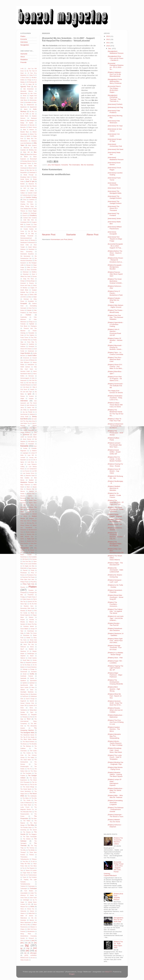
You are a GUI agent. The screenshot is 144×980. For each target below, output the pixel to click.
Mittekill (35, 514)
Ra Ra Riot (33, 604)
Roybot (23, 620)
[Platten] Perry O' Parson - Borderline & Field (115, 293)
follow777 (108, 972)
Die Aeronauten (25, 256)
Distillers (34, 272)
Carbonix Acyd (27, 195)
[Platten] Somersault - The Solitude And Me (116, 386)
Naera (22, 541)
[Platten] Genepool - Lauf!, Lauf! (115, 581)
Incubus (31, 396)
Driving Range (31, 281)
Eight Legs (24, 295)
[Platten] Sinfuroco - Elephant (115, 826)
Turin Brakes (29, 891)
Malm (28, 487)
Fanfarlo (28, 315)
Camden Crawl (32, 193)
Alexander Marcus (27, 91)
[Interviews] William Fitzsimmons (115, 228)
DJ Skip (31, 234)
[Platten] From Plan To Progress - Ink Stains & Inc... (115, 379)
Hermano (31, 376)
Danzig (33, 240)
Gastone (23, 346)
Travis (24, 877)
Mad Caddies (25, 478)
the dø (33, 958)
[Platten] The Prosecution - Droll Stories (115, 433)
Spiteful (25, 683)
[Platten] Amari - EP (115, 525)
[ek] (35, 943)
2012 (108, 39)
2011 (108, 43)
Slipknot (23, 658)
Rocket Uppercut (25, 615)
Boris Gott (32, 168)
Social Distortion (32, 667)
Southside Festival (27, 676)
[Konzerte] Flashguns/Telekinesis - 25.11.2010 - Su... (116, 66)
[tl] (36, 951)
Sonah (25, 674)
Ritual (32, 613)
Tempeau (25, 717)
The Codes (33, 751)
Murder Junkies (30, 532)
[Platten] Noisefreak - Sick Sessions (115, 629)
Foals (22, 335)
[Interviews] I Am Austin (114, 135)
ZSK (22, 941)
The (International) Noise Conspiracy (29, 721)
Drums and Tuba (25, 285)
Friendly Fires (27, 340)
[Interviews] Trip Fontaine (113, 214)
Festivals (23, 324)
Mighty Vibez (33, 503)
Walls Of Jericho (27, 916)
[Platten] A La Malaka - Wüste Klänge (115, 654)
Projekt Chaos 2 (32, 597)
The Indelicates (32, 796)
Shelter (28, 638)
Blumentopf (33, 159)
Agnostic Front (25, 87)
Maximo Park (31, 494)
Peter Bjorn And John (27, 579)
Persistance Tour (32, 575)
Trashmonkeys (32, 875)
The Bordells (33, 744)
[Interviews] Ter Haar (115, 126)
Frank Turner (24, 337)
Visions (32, 911)
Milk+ (25, 505)
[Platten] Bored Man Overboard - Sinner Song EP (116, 597)
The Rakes (27, 821)
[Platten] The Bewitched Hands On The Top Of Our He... (116, 413)
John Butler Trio (25, 423)
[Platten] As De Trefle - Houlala (115, 586)
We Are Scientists (87, 165)
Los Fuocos (26, 471)
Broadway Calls (25, 177)
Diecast (28, 265)
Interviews (24, 42)
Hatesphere (31, 365)
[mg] (28, 948)
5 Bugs (29, 80)
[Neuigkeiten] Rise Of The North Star (118, 920)
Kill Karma (31, 441)
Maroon (23, 491)
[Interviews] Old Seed (115, 149)
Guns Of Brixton (30, 360)
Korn (35, 446)
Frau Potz (34, 337)
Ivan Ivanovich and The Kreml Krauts (29, 403)
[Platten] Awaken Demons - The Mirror (114, 729)
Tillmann (34, 859)
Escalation (31, 301)
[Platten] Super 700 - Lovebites (115, 662)
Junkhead (26, 435)
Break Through (29, 175)
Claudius (25, 213)
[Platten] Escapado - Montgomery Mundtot (115, 267)
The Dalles (31, 757)
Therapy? (23, 852)
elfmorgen (33, 953)
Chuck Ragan (32, 211)
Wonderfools (31, 931)
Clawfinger (34, 213)
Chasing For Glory (27, 204)
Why (29, 925)
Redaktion (24, 60)
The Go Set (33, 785)
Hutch (35, 385)
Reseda (23, 611)
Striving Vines (24, 694)
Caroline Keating (31, 197)
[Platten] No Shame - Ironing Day (115, 576)
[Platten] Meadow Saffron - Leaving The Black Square (115, 774)
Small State (26, 660)
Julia (35, 432)
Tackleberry (24, 710)
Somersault (24, 672)
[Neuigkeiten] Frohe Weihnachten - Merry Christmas (115, 81)
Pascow (25, 570)
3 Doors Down (25, 78)
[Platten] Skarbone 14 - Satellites (116, 634)
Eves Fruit (32, 308)
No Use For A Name (27, 552)
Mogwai (31, 518)
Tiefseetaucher (25, 859)
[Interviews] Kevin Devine (114, 164)
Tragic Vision (26, 873)
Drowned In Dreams (27, 283)
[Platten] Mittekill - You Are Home (114, 821)
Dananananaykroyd (26, 238)
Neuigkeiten (25, 45)
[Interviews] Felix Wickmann (114, 122)
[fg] (27, 945)
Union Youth (33, 898)
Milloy (32, 505)
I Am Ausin (26, 387)
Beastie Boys (25, 132)
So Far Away (26, 665)
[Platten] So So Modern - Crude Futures (114, 495)
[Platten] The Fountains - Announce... (113, 604)
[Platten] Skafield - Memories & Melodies (114, 488)
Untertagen (26, 900)
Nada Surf (31, 539)
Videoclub (23, 911)
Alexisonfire (24, 93)
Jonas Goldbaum (26, 432)
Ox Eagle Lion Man (29, 566)
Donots (35, 276)
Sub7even (25, 696)
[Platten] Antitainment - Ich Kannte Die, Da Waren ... (115, 426)
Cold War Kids (29, 220)
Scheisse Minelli (29, 626)
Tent (31, 717)
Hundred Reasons (26, 385)
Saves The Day (32, 624)
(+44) (22, 69)
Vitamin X (23, 913)
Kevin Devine (27, 439)
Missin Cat (31, 512)
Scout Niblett (24, 629)
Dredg (22, 281)
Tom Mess (33, 866)
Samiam (23, 624)
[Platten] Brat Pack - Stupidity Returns (118, 897)
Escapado (24, 303)
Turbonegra (31, 886)
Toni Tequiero (31, 868)
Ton (23, 868)
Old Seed (25, 559)
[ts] (25, 953)
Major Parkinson (25, 485)
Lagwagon (25, 453)
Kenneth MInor (32, 437)
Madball (31, 480)
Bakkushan (24, 125)
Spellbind (23, 681)
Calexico (23, 191)
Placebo (23, 587)
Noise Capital (26, 555)
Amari (25, 96)
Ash (33, 114)
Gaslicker (32, 344)
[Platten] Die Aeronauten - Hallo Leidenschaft (115, 570)
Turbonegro (24, 888)
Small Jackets (32, 658)
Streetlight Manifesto (27, 692)
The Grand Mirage (28, 787)
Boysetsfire (24, 173)
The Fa (29, 769)
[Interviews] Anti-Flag (115, 107)
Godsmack (31, 351)
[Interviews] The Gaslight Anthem (115, 197)
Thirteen (32, 855)
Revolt (30, 611)
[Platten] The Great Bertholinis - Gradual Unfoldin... (115, 281)
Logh (22, 464)
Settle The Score (32, 633)
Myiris (22, 534)
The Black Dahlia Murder (29, 739)
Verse (22, 909)
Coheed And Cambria (30, 218)
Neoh (31, 546)
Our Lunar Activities (31, 564)
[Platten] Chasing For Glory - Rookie (115, 465)
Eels (33, 292)
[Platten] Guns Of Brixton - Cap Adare (114, 471)
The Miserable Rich (26, 812)
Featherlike (24, 317)
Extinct (22, 310)
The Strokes (27, 839)
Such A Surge (30, 699)
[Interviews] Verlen (114, 219)
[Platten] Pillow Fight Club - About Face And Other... (115, 641)
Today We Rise (25, 864)
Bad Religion (31, 120)
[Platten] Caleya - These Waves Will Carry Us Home (115, 405)
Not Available (33, 557)
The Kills (34, 798)
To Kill (33, 861)
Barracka (23, 127)
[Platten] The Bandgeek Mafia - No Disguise (115, 544)
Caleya (32, 191)
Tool (22, 870)
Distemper (26, 272)
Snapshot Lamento (31, 663)
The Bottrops (27, 746)
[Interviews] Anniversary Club (115, 145)
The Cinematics (74, 165)
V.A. (29, 904)
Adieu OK (31, 84)
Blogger (72, 974)
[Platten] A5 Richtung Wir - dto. (115, 477)
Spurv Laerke (25, 687)
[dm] (22, 943)
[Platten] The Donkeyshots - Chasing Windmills (115, 682)
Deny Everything (26, 252)
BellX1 (28, 136)
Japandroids (33, 410)
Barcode (32, 125)
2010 (108, 46)
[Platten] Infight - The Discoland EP (115, 564)
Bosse (22, 170)
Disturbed (26, 274)
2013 (108, 36)
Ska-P (22, 649)
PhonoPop (34, 582)
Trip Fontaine (33, 877)
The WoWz (31, 850)
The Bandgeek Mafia (27, 733)
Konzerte (65, 165)
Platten (23, 36)
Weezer (32, 920)
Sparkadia (23, 678)
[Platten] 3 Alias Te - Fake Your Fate (115, 420)
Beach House (33, 127)
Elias (30, 297)
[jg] (21, 948)
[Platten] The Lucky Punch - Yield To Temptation (115, 757)
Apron (26, 109)
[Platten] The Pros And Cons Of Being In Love (116, 722)
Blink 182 (26, 152)
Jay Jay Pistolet (27, 412)
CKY (25, 188)
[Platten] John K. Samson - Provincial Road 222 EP (114, 332)
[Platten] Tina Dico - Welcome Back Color (115, 359)
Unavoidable (24, 893)
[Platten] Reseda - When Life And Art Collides (115, 710)
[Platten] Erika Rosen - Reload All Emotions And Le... (115, 260)
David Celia (25, 245)
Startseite (71, 235)
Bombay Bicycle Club (29, 161)
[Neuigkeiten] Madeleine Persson (116, 52)
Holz (33, 378)
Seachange (31, 631)
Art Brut (32, 111)
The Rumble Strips (26, 827)
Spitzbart (32, 683)
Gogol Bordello (25, 353)
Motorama (23, 530)
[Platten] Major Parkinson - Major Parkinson (115, 675)
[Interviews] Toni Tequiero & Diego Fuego (115, 239)
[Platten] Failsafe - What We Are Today (114, 300)
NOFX (22, 539)
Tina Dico (25, 861)
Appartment (33, 107)
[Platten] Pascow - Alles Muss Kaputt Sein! (115, 274)
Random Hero (29, 606)
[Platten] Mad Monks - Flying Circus (115, 768)
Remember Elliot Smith (27, 608)
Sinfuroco (23, 647)
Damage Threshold (27, 236)
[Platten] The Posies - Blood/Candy (116, 311)
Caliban (23, 193)
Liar (29, 460)
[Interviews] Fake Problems (114, 112)
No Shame (31, 550)
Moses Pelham (25, 525)
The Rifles (31, 825)
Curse (22, 231)
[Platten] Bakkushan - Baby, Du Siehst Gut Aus (115, 790)
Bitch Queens (32, 145)
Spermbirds (33, 681)
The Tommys (31, 848)
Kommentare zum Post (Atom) (62, 239)
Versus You (31, 909)
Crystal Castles (29, 229)
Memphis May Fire (27, 498)
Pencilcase (24, 573)
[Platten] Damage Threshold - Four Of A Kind (115, 647)
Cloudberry (33, 215)
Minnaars (23, 507)
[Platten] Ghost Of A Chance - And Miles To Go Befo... (116, 366)
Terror (29, 719)
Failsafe (29, 310)
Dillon (29, 267)
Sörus (31, 708)
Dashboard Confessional (28, 242)
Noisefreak (24, 557)
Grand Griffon (32, 356)
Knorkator (31, 444)
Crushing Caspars (31, 227)
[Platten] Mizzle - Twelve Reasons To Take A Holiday (115, 743)
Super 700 (24, 705)
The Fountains (27, 773)
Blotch (26, 157)
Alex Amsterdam (29, 89)
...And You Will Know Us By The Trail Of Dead (29, 71)
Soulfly (32, 674)
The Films (34, 771)
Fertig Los (32, 322)
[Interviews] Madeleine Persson (116, 158)
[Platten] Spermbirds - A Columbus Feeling (116, 324)
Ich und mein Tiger (26, 392)
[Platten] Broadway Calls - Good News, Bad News (115, 750)
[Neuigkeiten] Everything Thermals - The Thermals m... (114, 98)
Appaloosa (24, 107)
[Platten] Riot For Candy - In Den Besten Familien (115, 459)
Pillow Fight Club (28, 584)
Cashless (32, 200)
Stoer (32, 690)
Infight (22, 398)
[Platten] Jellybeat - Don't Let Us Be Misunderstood (115, 74)
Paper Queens (32, 568)
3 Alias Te (32, 75)
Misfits (22, 512)
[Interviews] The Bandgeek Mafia (115, 192)
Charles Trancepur (27, 202)
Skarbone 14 (25, 651)
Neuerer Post (49, 235)
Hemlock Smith (25, 371)
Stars (33, 687)
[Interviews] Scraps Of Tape (115, 140)
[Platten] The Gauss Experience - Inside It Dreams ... (116, 509)
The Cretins (27, 753)
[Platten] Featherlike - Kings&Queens (115, 520)
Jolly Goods (33, 428)
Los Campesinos (32, 469)
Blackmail (26, 148)
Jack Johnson (31, 405)
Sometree (34, 672)
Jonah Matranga (29, 430)
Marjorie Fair (30, 489)
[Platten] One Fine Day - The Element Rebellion (115, 317)
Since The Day (29, 644)
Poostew (31, 590)
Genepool (31, 346)
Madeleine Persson (27, 482)
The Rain (34, 819)
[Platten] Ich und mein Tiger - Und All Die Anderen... (116, 618)
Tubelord (23, 886)
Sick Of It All (33, 642)
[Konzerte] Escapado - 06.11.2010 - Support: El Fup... (115, 246)
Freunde (24, 62)
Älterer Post (93, 235)
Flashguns (34, 326)
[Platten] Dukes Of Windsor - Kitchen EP (115, 340)
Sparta (32, 678)
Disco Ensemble (32, 270)
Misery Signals (30, 509)
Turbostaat (33, 888)
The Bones (24, 744)
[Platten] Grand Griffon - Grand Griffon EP (114, 452)
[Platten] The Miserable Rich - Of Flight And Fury (116, 502)
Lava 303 (31, 455)
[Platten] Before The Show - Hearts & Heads (115, 253)
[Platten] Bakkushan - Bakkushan (115, 716)
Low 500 (34, 471)
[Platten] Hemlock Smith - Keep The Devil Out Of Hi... (115, 703)
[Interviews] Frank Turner (114, 179)
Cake (32, 188)
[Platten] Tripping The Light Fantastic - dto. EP (115, 668)
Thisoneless (24, 857)
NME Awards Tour (27, 537)
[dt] (29, 943)
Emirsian (26, 299)
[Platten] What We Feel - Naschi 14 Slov (115, 696)
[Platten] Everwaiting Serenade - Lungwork (115, 802)
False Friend (33, 313)
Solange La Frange (28, 669)
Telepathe (34, 715)
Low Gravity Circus (29, 473)
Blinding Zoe (33, 150)
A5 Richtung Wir (32, 82)
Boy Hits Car (31, 170)
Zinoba (27, 941)
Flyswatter (31, 333)
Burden (23, 184)
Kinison (23, 444)
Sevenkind (26, 635)
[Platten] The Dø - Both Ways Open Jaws (118, 945)
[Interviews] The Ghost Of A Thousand (113, 208)
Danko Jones (24, 240)
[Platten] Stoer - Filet (115, 658)
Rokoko (31, 617)
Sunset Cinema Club (27, 703)
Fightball (32, 324)
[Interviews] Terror (114, 188)
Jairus (22, 407)
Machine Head (30, 476)
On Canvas (33, 559)
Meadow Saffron (26, 496)
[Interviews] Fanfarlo (115, 104)
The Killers (26, 798)
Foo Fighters (30, 335)
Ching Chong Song (27, 206)
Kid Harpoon (56, 165)
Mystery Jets (31, 534)
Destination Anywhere (27, 254)
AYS (24, 84)
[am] (33, 941)
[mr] (49, 165)
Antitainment (30, 105)
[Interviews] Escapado (112, 233)
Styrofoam (34, 694)
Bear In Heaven (29, 130)
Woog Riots (26, 934)
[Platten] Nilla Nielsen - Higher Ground (115, 306)
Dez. (110, 49)
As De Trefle (25, 114)
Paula (32, 570)
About (23, 57)
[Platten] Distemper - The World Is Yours (116, 816)
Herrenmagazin (25, 378)
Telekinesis (24, 715)
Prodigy (23, 597)
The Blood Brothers (29, 742)
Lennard (23, 457)
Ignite (29, 394)
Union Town (24, 898)
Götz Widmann (25, 362)
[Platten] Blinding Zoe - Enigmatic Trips (115, 763)
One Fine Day (27, 561)
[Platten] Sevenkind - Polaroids (115, 591)
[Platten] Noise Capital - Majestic (115, 515)
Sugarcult (23, 701)
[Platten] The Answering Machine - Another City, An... (115, 536)
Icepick (32, 389)
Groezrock (26, 358)
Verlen (32, 907)
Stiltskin (23, 690)
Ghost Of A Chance (26, 349)
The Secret (33, 830)
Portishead (24, 593)
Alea (35, 87)
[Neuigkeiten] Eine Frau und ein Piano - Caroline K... (116, 58)
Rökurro (31, 622)
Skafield (31, 649)
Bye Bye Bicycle (32, 186)
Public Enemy (27, 599)
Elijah (35, 297)
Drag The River (29, 279)
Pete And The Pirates (29, 577)
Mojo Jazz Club (25, 521)
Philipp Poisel (24, 582)
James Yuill (31, 407)
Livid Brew (31, 462)
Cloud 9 (25, 215)
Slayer (32, 656)
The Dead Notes (26, 760)
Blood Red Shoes (32, 154)
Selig (22, 633)
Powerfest (31, 595)
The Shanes (27, 832)
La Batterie (33, 451)
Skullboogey (31, 654)
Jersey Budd (24, 417)
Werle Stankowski (26, 922)
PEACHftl (23, 568)
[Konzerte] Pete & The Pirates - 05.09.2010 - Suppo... (114, 89)
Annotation (29, 102)
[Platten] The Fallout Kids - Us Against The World (115, 611)
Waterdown (24, 918)
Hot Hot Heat (30, 383)
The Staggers (33, 834)
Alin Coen (34, 93)
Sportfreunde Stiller (27, 685)
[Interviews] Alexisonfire (113, 184)
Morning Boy (31, 523)
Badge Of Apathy (27, 123)
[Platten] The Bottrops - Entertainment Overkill (116, 809)
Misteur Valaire (25, 514)
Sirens (32, 647)
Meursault (23, 500)
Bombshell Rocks (26, 163)
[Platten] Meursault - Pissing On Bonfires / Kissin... (115, 347)
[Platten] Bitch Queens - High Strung (114, 689)
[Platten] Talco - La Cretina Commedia (115, 353)
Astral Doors (24, 116)
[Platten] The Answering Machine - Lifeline (118, 841)
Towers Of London (31, 870)
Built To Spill (30, 181)
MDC (22, 476)
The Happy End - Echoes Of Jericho (115, 392)
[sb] (27, 951)
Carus (25, 200)
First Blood (24, 326)
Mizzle (25, 516)
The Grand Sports (26, 789)
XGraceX (31, 938)
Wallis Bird (32, 913)
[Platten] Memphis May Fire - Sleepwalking (114, 736)
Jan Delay (24, 410)
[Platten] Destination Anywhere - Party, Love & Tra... (115, 398)
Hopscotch (24, 380)
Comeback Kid (25, 222)
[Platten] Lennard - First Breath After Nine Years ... (115, 445)
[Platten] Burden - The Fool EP (114, 624)
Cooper (28, 224)
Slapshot (23, 656)
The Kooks (27, 800)
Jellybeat (32, 414)
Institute (31, 398)
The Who (23, 850)
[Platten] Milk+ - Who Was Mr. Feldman (115, 796)
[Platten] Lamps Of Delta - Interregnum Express (115, 782)
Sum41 (32, 701)
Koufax (25, 448)
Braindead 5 (33, 173)
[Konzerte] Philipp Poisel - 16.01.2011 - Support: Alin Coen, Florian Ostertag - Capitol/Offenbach (114, 869)
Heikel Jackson (25, 367)
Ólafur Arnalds (25, 960)
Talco (32, 712)
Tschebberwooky (25, 884)
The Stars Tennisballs (30, 837)
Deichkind (31, 249)
